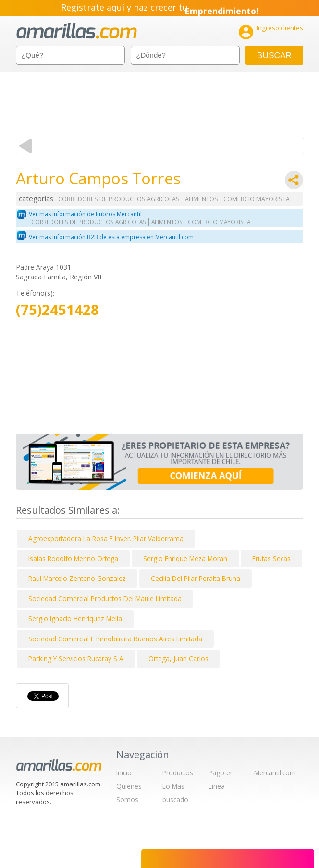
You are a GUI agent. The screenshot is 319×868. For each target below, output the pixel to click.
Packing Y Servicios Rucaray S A (76, 658)
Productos (178, 773)
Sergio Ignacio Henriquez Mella (75, 619)
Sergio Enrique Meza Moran (185, 559)
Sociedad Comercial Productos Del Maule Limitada (105, 598)
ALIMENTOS (202, 199)
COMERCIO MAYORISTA (257, 199)
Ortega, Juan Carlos (178, 658)
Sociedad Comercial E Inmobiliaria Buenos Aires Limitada (115, 639)
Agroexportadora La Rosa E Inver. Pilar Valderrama (106, 538)
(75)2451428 (57, 310)
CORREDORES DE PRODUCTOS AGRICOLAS (119, 199)
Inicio (124, 773)
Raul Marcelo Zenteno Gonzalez (77, 578)
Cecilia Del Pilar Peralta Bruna (196, 578)
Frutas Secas (271, 559)
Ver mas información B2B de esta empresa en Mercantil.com (111, 237)
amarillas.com (77, 31)
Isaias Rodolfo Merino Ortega (73, 559)
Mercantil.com (275, 773)
